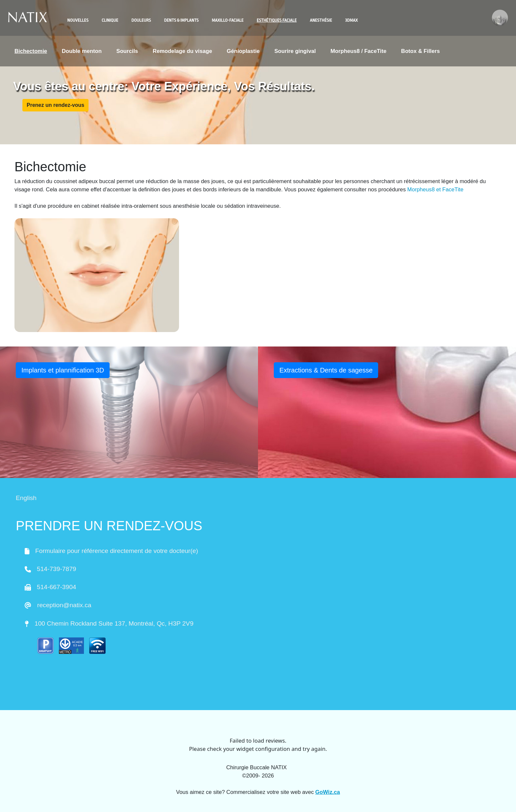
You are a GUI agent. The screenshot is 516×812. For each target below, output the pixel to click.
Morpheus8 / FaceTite (358, 51)
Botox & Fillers (421, 51)
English (26, 498)
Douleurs (141, 20)
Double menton (82, 51)
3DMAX (351, 20)
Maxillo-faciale (228, 20)
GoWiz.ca (328, 792)
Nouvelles (78, 20)
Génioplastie (243, 51)
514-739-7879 (57, 569)
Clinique (110, 20)
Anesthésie (321, 20)
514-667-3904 (57, 587)
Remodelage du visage (182, 51)
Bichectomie (31, 51)
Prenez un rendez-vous (55, 105)
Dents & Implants (181, 20)
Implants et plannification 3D (63, 370)
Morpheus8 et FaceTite (436, 190)
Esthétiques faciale (277, 20)
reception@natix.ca (64, 605)
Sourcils (127, 51)
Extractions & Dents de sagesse (326, 370)
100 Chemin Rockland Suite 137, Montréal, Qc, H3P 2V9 (114, 623)
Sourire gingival (295, 51)
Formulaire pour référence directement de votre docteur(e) (117, 551)
